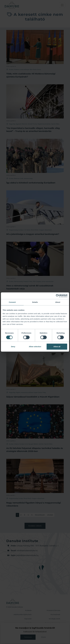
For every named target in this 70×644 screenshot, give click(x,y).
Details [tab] (35, 302)
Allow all (57, 347)
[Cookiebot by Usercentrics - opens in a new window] (58, 296)
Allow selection (35, 347)
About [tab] (58, 302)
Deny (13, 347)
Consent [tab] (12, 302)
